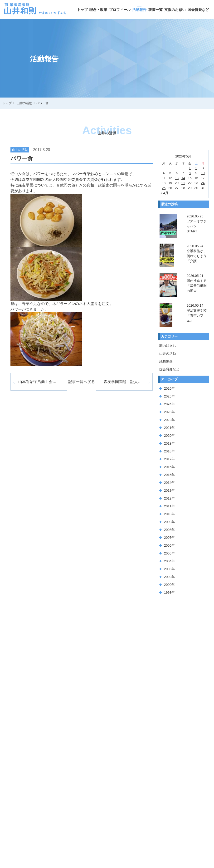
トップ (82, 10)
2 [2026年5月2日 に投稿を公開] (196, 168)
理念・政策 (98, 10)
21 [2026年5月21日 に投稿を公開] (183, 183)
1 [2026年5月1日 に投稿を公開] (190, 168)
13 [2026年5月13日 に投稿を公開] (177, 178)
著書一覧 (156, 10)
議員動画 (166, 361)
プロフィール (120, 10)
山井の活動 (168, 353)
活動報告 (139, 10)
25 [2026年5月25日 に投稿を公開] (164, 188)
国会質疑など (198, 10)
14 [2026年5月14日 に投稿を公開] (183, 178)
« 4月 (164, 193)
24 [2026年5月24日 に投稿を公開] (203, 183)
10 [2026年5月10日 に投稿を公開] (203, 173)
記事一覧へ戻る (82, 382)
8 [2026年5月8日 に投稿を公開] (190, 173)
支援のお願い (175, 10)
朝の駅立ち (168, 346)
